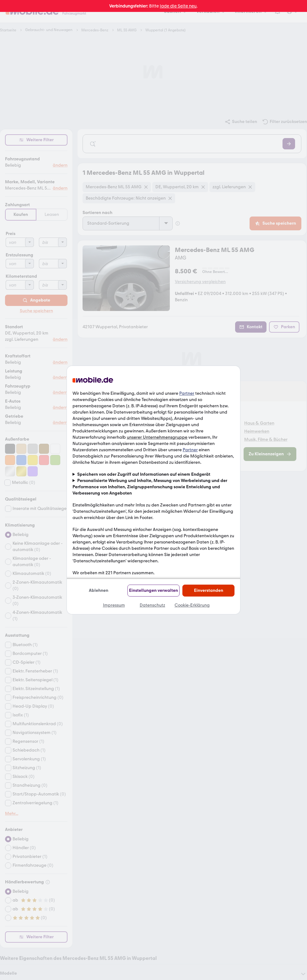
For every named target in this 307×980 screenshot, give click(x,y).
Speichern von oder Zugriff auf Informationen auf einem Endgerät (144, 474)
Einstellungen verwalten (153, 590)
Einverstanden (209, 590)
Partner (187, 393)
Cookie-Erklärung (192, 605)
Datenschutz (152, 605)
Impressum (114, 605)
